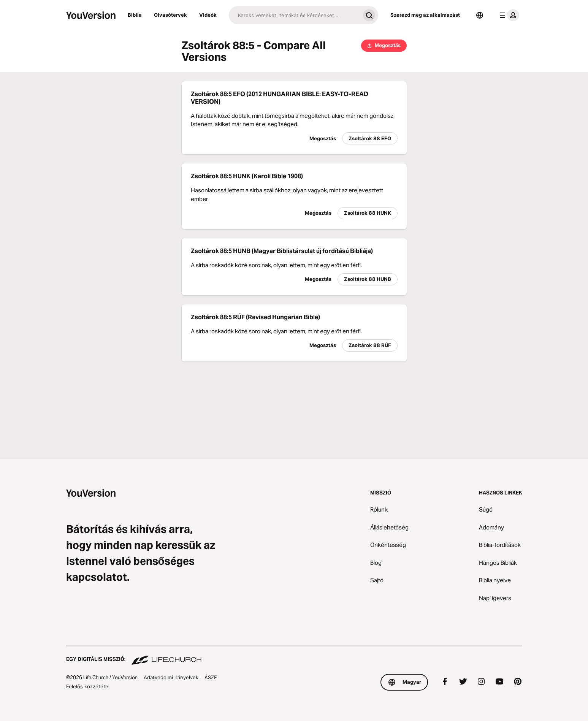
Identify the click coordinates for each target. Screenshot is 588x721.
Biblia (135, 15)
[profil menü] (508, 15)
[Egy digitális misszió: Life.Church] (294, 656)
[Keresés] (294, 15)
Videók (208, 15)
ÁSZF (211, 677)
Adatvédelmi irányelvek (171, 677)
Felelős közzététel (88, 686)
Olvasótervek (170, 15)
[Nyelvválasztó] (480, 15)
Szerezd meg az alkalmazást (425, 15)
